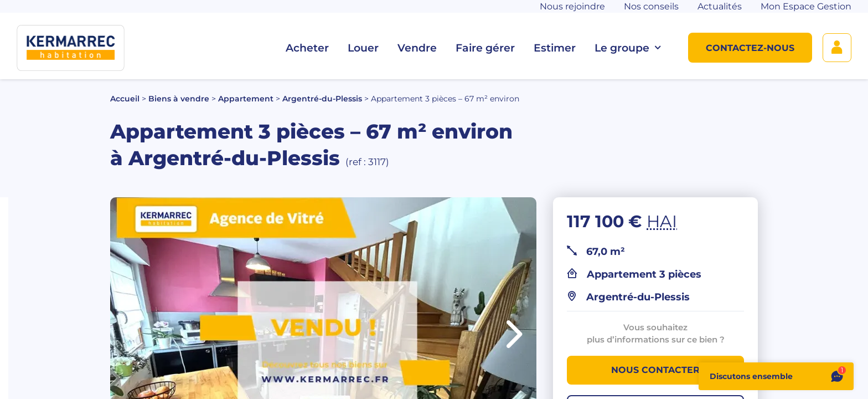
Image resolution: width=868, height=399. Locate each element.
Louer (363, 48)
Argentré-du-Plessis (322, 99)
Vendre (417, 48)
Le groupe (627, 48)
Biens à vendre (179, 99)
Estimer (555, 48)
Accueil (125, 99)
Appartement (246, 99)
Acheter (307, 48)
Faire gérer (485, 48)
